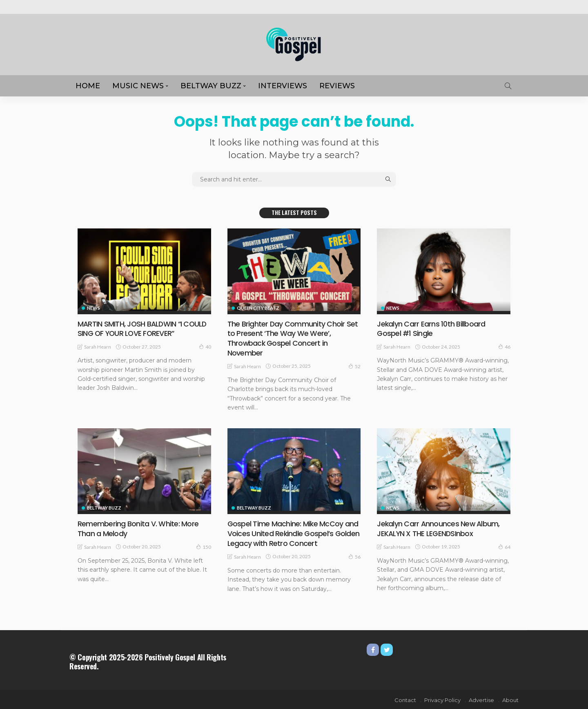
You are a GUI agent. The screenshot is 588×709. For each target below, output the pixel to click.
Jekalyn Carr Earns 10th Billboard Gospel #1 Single (431, 329)
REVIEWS (337, 86)
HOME (88, 86)
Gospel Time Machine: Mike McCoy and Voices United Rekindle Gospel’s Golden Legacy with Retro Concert (294, 533)
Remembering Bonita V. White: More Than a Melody (138, 528)
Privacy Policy (442, 699)
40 (205, 346)
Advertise (503, 7)
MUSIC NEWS (138, 86)
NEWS (94, 308)
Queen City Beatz (258, 308)
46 (504, 346)
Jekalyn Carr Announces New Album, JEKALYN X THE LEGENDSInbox (439, 528)
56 (354, 555)
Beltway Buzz (211, 86)
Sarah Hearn (98, 346)
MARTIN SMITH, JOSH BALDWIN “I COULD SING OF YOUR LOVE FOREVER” (143, 329)
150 (204, 546)
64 (504, 546)
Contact (405, 699)
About (475, 7)
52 (354, 365)
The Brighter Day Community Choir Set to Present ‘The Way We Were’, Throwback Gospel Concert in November (293, 338)
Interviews (283, 86)
